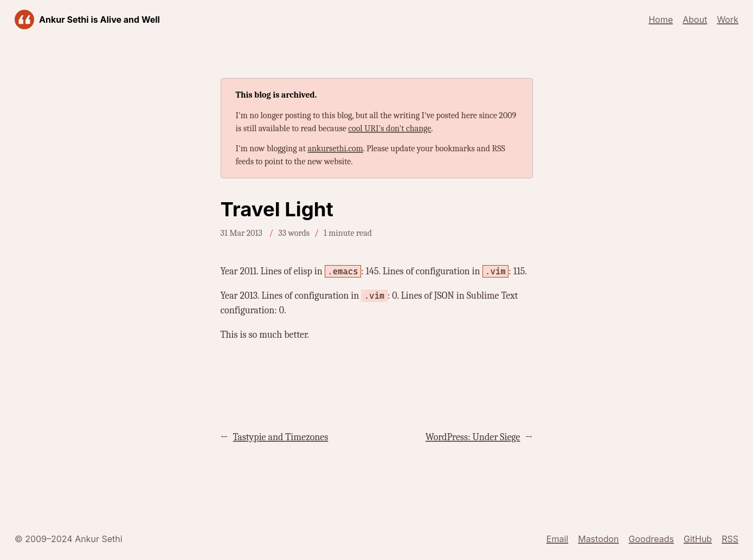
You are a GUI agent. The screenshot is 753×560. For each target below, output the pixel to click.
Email (557, 539)
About (695, 20)
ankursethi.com (335, 149)
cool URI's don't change (390, 128)
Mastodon (598, 539)
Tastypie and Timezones (281, 437)
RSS (730, 539)
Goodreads (651, 539)
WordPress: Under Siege (473, 437)
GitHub (698, 539)
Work (728, 20)
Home (661, 20)
